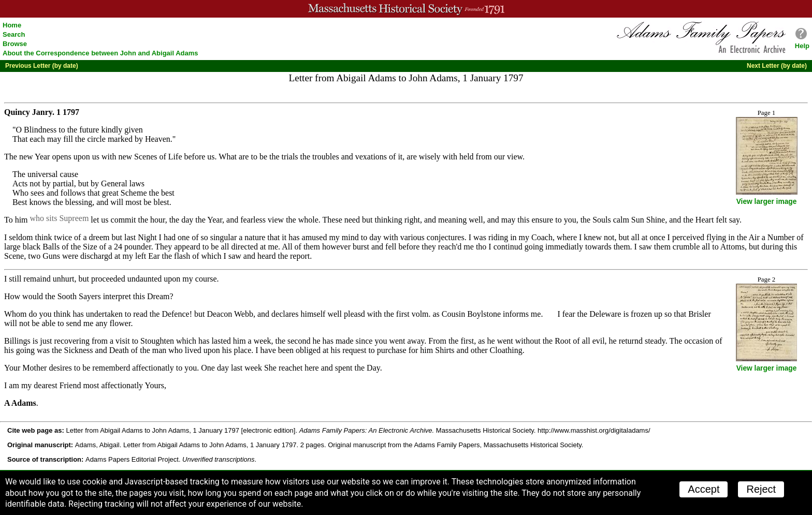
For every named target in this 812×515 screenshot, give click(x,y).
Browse (15, 44)
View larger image (767, 202)
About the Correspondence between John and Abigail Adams (100, 53)
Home (12, 25)
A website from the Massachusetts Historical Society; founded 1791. (406, 9)
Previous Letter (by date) (42, 66)
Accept (704, 489)
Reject (761, 489)
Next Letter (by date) (777, 66)
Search (14, 34)
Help (802, 46)
